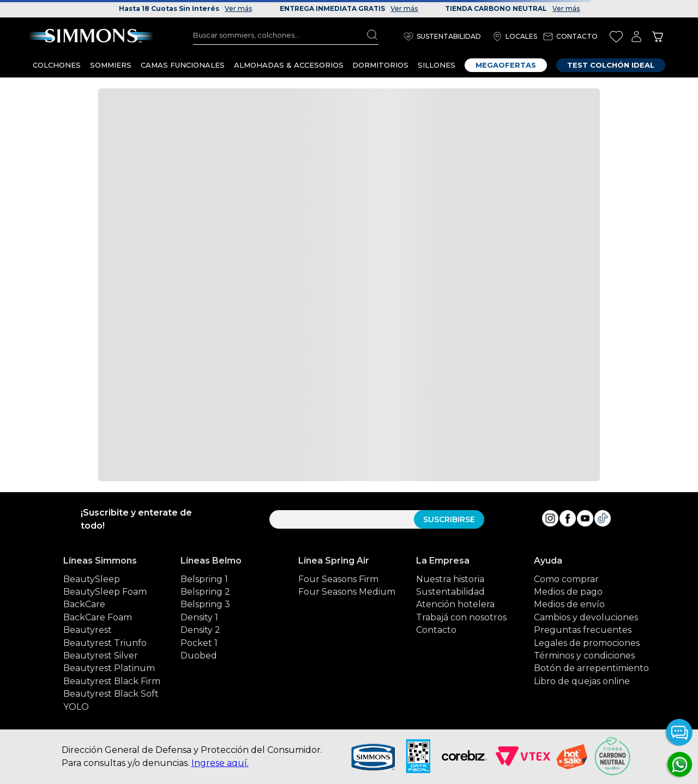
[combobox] (286, 35)
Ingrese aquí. (220, 763)
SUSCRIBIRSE (449, 519)
